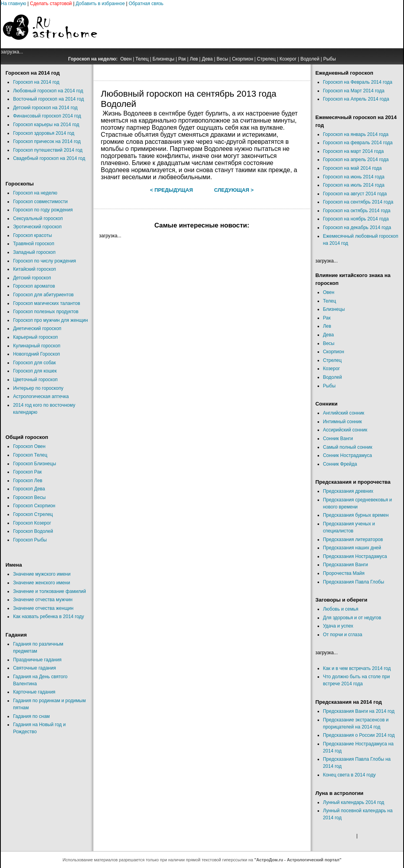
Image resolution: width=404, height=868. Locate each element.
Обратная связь (146, 4)
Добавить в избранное (100, 4)
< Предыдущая (172, 190)
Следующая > (234, 190)
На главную (13, 4)
